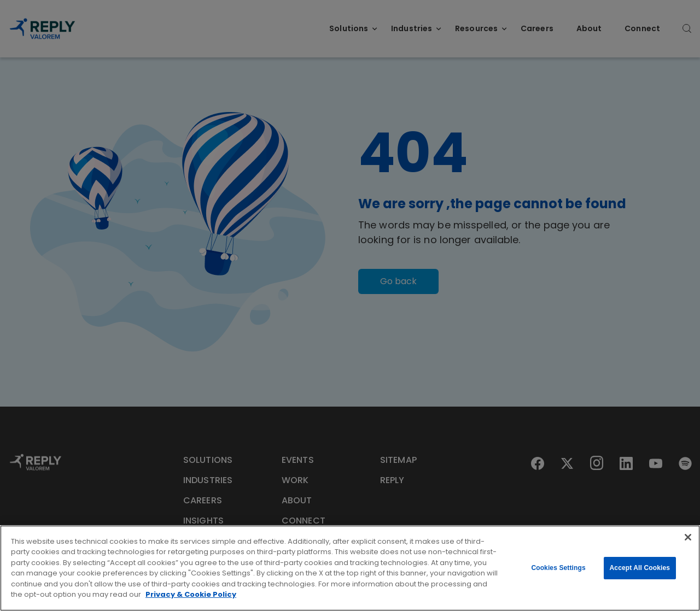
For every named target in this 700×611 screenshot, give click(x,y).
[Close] (688, 537)
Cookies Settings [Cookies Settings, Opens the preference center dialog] (558, 568)
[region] (350, 568)
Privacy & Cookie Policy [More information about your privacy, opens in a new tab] (191, 594)
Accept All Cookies (640, 568)
